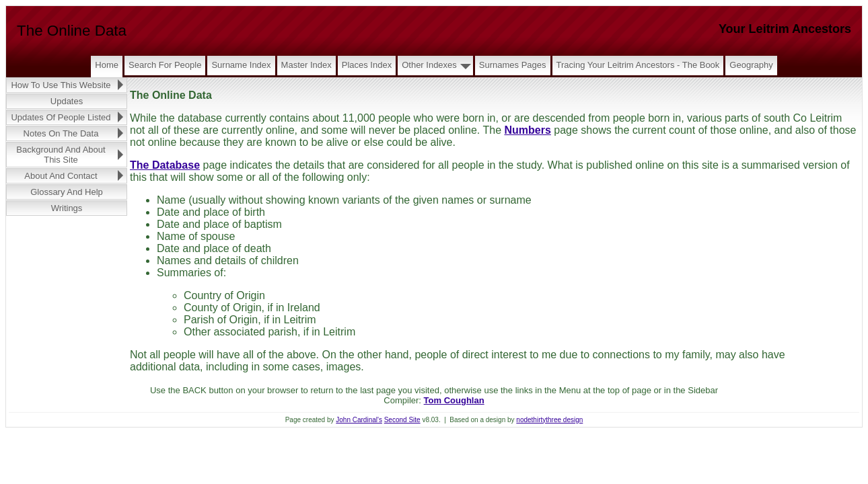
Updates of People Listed (61, 117)
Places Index (367, 65)
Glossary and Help (67, 192)
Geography (751, 65)
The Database (165, 165)
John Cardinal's (359, 420)
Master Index (306, 65)
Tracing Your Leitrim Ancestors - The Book (638, 65)
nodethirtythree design (549, 420)
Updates (67, 101)
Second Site (402, 420)
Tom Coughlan (454, 400)
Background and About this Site (61, 155)
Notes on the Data (61, 133)
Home (107, 65)
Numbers (527, 130)
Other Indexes (429, 65)
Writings (67, 208)
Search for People (165, 65)
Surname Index (241, 65)
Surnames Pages (513, 65)
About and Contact (61, 176)
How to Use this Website (61, 85)
